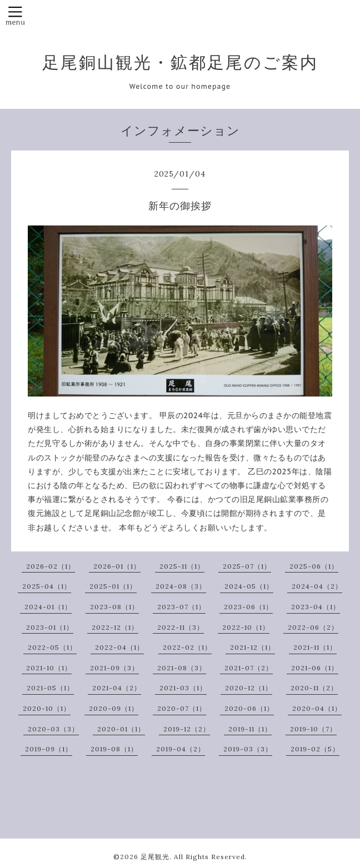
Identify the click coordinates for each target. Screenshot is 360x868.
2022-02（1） (187, 647)
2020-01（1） (121, 729)
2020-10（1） (47, 708)
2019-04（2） (181, 749)
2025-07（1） (247, 566)
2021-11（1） (315, 647)
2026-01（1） (117, 566)
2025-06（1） (314, 566)
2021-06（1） (315, 668)
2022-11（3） (181, 627)
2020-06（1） (249, 708)
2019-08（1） (114, 749)
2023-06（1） (248, 607)
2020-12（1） (249, 688)
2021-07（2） (249, 668)
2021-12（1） (252, 647)
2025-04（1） (47, 586)
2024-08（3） (181, 586)
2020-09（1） (114, 708)
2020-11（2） (314, 688)
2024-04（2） (317, 586)
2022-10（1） (246, 627)
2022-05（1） (52, 647)
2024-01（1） (48, 607)
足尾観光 (155, 857)
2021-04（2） (117, 688)
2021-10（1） (49, 668)
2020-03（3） (53, 729)
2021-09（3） (114, 668)
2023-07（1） (181, 607)
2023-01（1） (50, 627)
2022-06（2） (313, 627)
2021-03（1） (183, 688)
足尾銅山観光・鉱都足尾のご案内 (180, 62)
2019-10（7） (313, 729)
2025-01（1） (113, 586)
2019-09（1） (49, 749)
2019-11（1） (250, 729)
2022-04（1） (119, 647)
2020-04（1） (317, 708)
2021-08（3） (182, 668)
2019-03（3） (248, 749)
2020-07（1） (182, 708)
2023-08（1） (114, 607)
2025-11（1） (182, 566)
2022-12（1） (115, 627)
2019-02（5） (315, 749)
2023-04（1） (316, 607)
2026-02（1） (51, 566)
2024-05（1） (249, 586)
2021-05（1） (50, 688)
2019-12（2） (187, 729)
